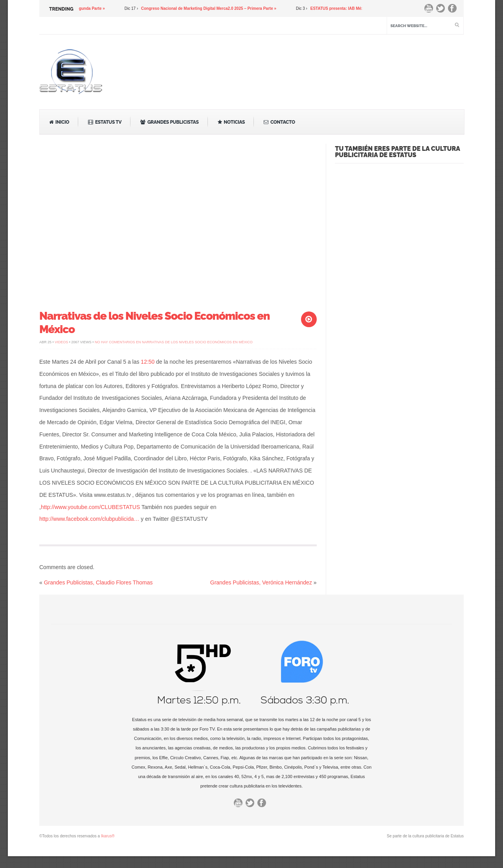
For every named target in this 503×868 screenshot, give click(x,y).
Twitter (442, 10)
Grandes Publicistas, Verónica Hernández (261, 582)
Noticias (231, 122)
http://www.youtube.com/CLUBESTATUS (90, 507)
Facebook (454, 10)
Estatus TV (105, 122)
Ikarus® (108, 836)
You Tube (431, 10)
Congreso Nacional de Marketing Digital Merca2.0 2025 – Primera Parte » (210, 8)
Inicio (59, 122)
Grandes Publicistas (169, 122)
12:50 (148, 362)
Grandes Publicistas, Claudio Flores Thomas (98, 582)
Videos (61, 342)
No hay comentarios (174, 342)
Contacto (279, 122)
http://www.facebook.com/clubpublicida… (89, 519)
